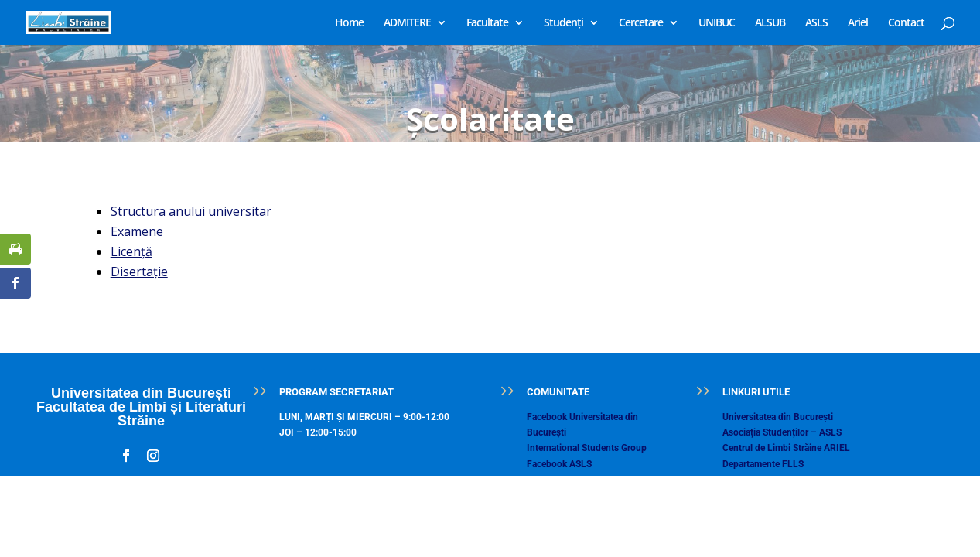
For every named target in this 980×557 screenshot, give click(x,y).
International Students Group (587, 448)
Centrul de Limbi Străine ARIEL (786, 448)
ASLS (816, 23)
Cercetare (641, 23)
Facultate (487, 23)
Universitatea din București (778, 417)
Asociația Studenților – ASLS (782, 432)
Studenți (563, 23)
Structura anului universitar (191, 211)
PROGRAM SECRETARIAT (336, 392)
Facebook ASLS (559, 464)
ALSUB (770, 23)
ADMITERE (407, 23)
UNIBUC (717, 23)
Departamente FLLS (763, 464)
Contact (906, 23)
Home (349, 23)
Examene (137, 231)
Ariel (858, 23)
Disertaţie (139, 272)
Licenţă (131, 251)
